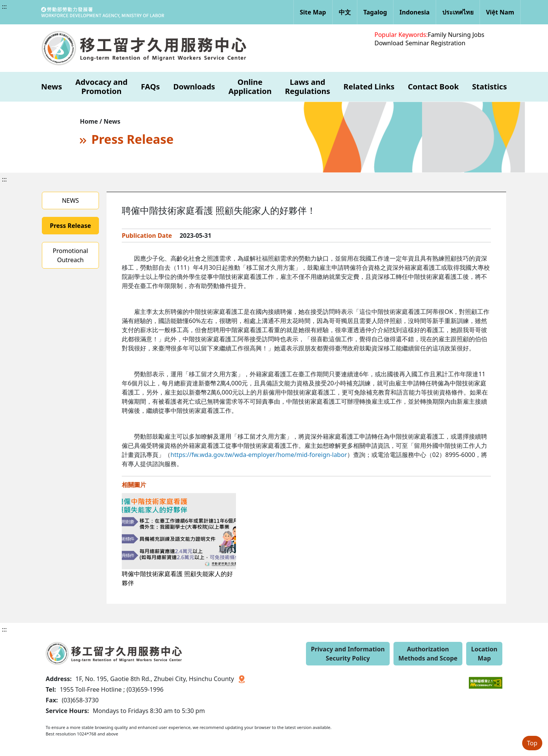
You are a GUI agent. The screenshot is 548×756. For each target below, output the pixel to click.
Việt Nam (500, 12)
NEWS (71, 201)
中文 (345, 12)
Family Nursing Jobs (456, 35)
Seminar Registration (435, 43)
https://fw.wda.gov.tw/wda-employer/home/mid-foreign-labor (259, 455)
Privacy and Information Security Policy (348, 654)
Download (389, 43)
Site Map (313, 12)
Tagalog (375, 12)
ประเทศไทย (458, 12)
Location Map (484, 654)
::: (4, 6)
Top (532, 743)
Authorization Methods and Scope (428, 654)
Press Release (70, 226)
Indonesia (415, 12)
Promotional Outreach (71, 255)
